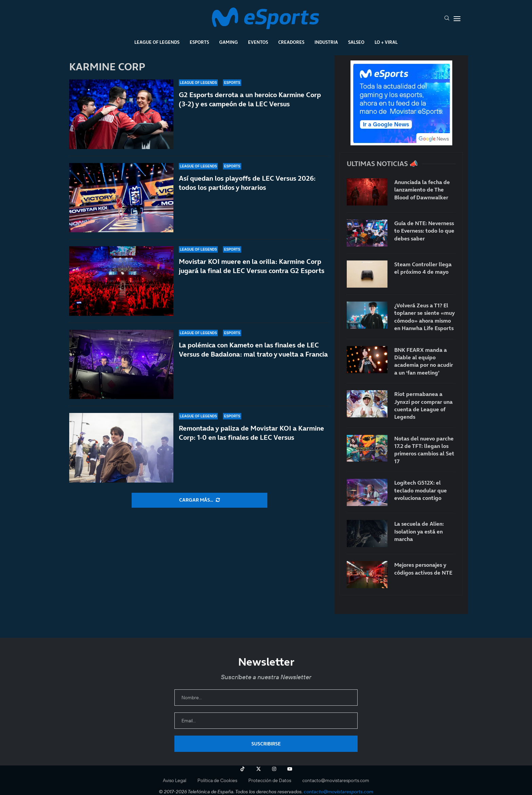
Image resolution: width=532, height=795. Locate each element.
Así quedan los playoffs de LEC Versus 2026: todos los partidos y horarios (247, 183)
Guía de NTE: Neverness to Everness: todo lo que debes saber (424, 231)
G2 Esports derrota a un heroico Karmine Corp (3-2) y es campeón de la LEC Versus (250, 99)
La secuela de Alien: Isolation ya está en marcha (419, 531)
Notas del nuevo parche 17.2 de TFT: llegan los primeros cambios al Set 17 (424, 450)
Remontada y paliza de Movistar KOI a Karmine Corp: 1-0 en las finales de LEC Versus (251, 440)
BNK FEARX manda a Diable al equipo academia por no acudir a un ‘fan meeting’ (424, 361)
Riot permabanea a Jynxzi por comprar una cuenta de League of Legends (423, 405)
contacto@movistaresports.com (336, 780)
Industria (326, 42)
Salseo (356, 42)
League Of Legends (157, 42)
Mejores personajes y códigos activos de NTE (423, 568)
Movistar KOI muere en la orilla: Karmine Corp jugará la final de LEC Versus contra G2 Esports (252, 266)
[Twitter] (259, 769)
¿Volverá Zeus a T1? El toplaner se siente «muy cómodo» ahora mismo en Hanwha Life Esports (424, 317)
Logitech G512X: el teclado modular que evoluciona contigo (421, 490)
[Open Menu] (457, 19)
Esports (199, 42)
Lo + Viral (386, 42)
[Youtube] (290, 769)
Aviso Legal (175, 780)
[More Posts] (199, 500)
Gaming (229, 42)
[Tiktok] (243, 769)
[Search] (447, 19)
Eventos (258, 42)
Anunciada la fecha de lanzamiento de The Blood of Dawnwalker (422, 190)
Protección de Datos (270, 780)
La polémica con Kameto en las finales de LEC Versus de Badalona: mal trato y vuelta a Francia (253, 350)
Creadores (291, 42)
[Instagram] (274, 769)
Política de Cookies (217, 780)
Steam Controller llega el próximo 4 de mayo (423, 268)
